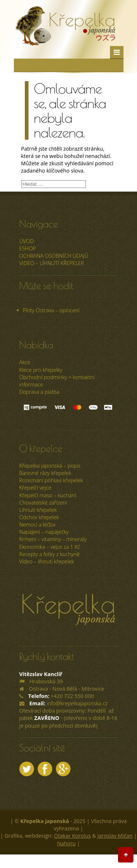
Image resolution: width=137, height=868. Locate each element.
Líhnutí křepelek (38, 510)
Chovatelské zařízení (43, 503)
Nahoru (66, 843)
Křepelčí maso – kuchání (48, 495)
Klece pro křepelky (41, 370)
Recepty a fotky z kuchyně (50, 554)
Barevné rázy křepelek (45, 473)
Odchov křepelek (39, 517)
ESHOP (28, 248)
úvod (27, 241)
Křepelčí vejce (35, 488)
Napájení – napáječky (44, 532)
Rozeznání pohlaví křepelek (51, 480)
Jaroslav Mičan (115, 836)
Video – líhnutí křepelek (52, 263)
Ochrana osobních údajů (54, 256)
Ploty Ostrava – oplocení (51, 310)
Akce (25, 362)
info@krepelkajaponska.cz (77, 703)
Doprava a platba (39, 392)
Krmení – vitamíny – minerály (53, 539)
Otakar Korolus (73, 836)
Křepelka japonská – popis (50, 466)
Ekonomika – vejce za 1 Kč (50, 547)
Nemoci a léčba (37, 524)
